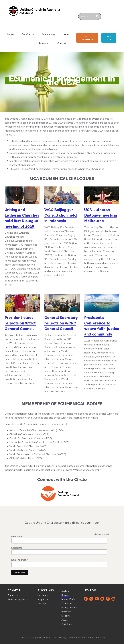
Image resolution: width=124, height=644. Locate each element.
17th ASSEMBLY (87, 38)
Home (10, 34)
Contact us (63, 43)
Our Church (28, 34)
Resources (44, 43)
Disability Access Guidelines (67, 620)
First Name (17, 537)
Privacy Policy (43, 637)
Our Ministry (49, 34)
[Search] (98, 16)
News (66, 34)
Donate (109, 38)
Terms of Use (28, 637)
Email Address (20, 560)
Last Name (17, 548)
